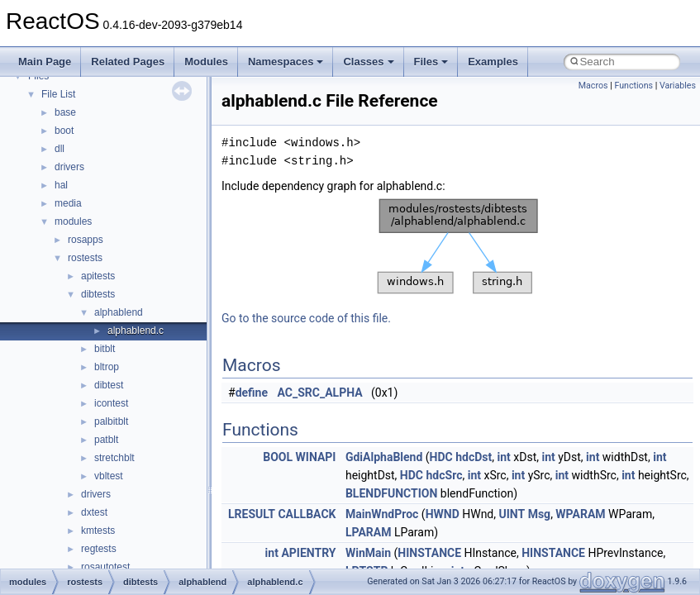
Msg (539, 514)
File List (58, 94)
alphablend (119, 312)
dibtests (98, 294)
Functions (633, 86)
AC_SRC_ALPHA (320, 393)
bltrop (107, 367)
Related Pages (128, 62)
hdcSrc (445, 475)
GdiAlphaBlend (384, 457)
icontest (111, 403)
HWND (443, 514)
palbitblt (111, 421)
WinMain (368, 553)
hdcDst (474, 457)
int (504, 457)
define (252, 393)
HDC (441, 457)
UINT (512, 514)
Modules (206, 62)
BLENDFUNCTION (391, 493)
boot (64, 131)
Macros (593, 86)
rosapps (86, 240)
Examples (493, 62)
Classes (368, 62)
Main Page (45, 62)
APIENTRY (308, 553)
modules (73, 221)
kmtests (98, 531)
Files (431, 62)
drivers (69, 167)
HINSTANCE (429, 553)
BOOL (278, 457)
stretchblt (114, 458)
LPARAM (369, 532)
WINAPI (316, 457)
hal (61, 185)
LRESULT (252, 514)
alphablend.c (136, 331)
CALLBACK (307, 514)
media (68, 203)
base (65, 112)
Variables (678, 86)
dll (60, 149)
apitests (98, 276)
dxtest (94, 512)
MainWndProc (382, 514)
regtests (99, 549)
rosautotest (105, 567)
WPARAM (580, 514)
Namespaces (286, 62)
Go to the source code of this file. (306, 318)
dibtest (109, 385)
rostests (85, 258)
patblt (106, 440)
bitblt (105, 349)
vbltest (109, 476)
